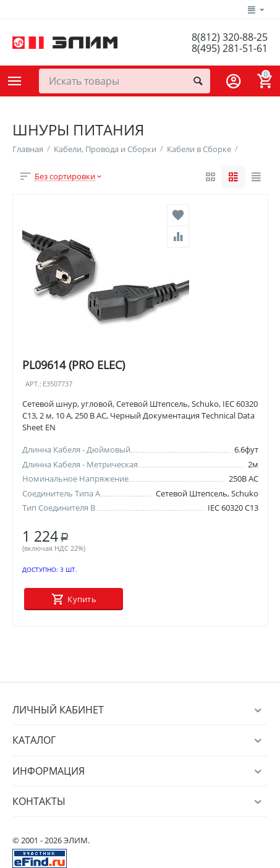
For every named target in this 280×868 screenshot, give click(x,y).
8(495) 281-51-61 (230, 48)
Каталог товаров (15, 81)
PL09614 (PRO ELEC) (74, 365)
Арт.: (33, 384)
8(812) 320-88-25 (230, 37)
